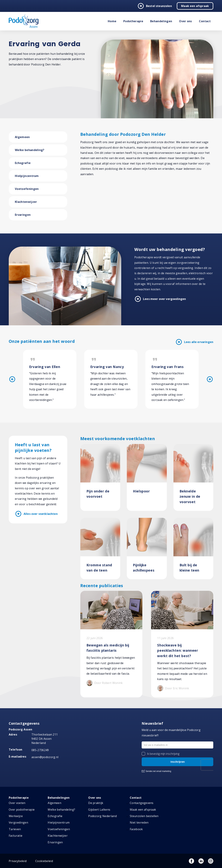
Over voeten (17, 803)
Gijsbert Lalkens (99, 810)
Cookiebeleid (44, 861)
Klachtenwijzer (26, 202)
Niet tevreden (139, 823)
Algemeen (22, 137)
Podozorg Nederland (102, 816)
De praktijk (96, 803)
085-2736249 (40, 750)
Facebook (136, 829)
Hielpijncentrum (27, 176)
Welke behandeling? (30, 150)
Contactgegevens (142, 803)
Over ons (185, 21)
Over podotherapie (22, 810)
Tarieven (15, 829)
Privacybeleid (18, 861)
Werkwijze (16, 816)
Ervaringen (23, 215)
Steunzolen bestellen (144, 816)
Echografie (23, 163)
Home (112, 21)
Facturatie (16, 836)
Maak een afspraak (195, 6)
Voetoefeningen (27, 189)
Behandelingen (161, 21)
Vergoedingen (18, 823)
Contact (205, 21)
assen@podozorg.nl (45, 757)
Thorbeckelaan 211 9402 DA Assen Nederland (45, 739)
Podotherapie (133, 21)
